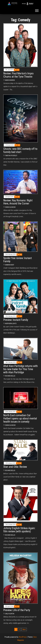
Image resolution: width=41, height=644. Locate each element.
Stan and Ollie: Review (15, 467)
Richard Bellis (10, 376)
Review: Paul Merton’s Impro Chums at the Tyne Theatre (18, 75)
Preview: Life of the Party (17, 610)
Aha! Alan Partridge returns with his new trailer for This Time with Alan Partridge (20, 369)
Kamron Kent (10, 265)
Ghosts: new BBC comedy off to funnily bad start (20, 150)
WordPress (23, 637)
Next (24, 629)
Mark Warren (10, 80)
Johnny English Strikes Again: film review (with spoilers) (19, 530)
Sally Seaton (10, 614)
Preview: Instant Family (16, 320)
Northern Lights (11, 324)
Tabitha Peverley (11, 156)
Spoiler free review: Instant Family (17, 260)
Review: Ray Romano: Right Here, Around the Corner (18, 202)
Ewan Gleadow (10, 207)
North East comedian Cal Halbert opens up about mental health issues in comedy (20, 418)
